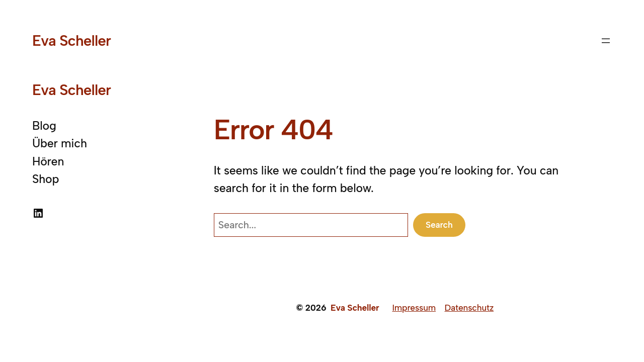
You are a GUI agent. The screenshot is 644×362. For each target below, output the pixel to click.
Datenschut (467, 307)
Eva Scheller (71, 40)
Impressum (414, 307)
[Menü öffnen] (606, 41)
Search (439, 224)
